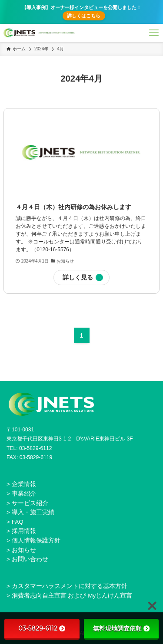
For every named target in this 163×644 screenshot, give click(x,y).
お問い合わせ (30, 559)
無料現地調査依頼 (121, 628)
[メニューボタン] (154, 33)
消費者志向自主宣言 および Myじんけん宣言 (72, 596)
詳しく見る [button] (78, 277)
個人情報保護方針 (36, 540)
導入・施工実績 (33, 512)
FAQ (18, 522)
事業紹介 (24, 494)
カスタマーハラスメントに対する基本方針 (70, 586)
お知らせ (24, 550)
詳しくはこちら (84, 16)
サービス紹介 (30, 503)
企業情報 (24, 484)
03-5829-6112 (42, 628)
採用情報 (24, 531)
